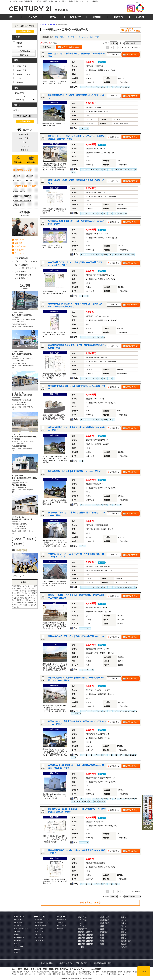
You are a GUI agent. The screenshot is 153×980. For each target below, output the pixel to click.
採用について (18, 576)
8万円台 (30, 180)
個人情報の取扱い (47, 963)
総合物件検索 (61, 920)
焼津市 (124, 932)
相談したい (18, 943)
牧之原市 (124, 947)
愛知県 (17, 46)
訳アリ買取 (39, 928)
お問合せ (17, 952)
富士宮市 (124, 935)
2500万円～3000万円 (86, 944)
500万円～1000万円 (85, 932)
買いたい (33, 17)
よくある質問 (20, 272)
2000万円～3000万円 (23, 201)
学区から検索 (61, 926)
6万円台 (30, 176)
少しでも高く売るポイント (26, 268)
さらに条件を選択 (25, 116)
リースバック (20, 253)
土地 (91, 37)
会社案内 (97, 17)
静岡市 (124, 917)
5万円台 (18, 176)
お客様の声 (76, 17)
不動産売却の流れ (22, 258)
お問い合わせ (139, 2)
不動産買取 (19, 250)
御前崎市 (124, 944)
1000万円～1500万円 (86, 935)
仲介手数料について (23, 275)
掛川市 (102, 935)
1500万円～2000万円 (86, 938)
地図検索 (60, 923)
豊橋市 (102, 941)
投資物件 (25, 150)
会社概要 (17, 931)
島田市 (124, 923)
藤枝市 (124, 929)
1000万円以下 (20, 191)
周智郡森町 (104, 932)
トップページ (18, 920)
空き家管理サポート (23, 278)
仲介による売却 (41, 926)
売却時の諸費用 (21, 265)
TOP (11, 17)
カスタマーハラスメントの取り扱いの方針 (73, 963)
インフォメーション (21, 928)
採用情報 (118, 17)
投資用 (97, 37)
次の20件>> (136, 48)
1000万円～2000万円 (23, 196)
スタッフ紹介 (18, 923)
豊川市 (102, 938)
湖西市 (102, 929)
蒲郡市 (102, 944)
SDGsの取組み (19, 937)
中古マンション (83, 37)
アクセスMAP (18, 946)
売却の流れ (39, 940)
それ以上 (18, 205)
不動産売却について (42, 920)
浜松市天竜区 (104, 923)
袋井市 (124, 920)
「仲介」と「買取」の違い (26, 261)
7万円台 (18, 180)
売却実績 (19, 243)
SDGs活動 (17, 940)
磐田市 (102, 926)
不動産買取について (42, 923)
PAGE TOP (144, 971)
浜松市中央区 (104, 917)
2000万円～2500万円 (86, 941)
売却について (20, 240)
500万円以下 (83, 929)
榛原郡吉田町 (126, 941)
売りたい (54, 17)
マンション (25, 146)
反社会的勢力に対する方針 (103, 963)
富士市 (124, 938)
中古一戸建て (71, 37)
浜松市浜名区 (104, 920)
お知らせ (140, 17)
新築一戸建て (60, 37)
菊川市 (124, 926)
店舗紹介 (17, 934)
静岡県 (17, 43)
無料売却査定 (20, 246)
